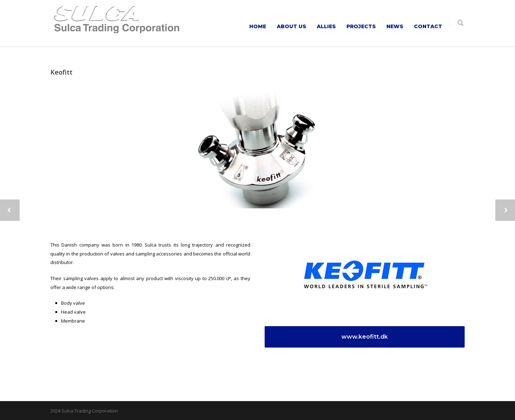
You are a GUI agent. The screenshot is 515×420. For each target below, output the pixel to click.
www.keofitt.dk (367, 337)
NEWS (395, 26)
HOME (258, 26)
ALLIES (326, 26)
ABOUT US (291, 26)
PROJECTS (361, 26)
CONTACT (428, 26)
